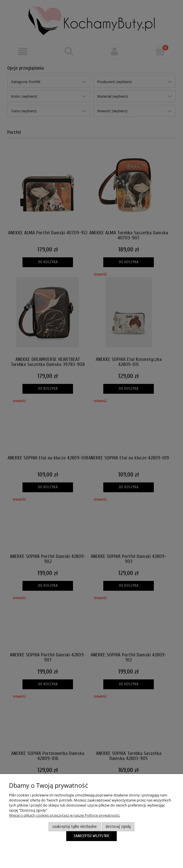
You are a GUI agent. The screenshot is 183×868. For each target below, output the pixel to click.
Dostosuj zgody (118, 827)
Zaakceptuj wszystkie (91, 836)
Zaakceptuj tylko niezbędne (75, 827)
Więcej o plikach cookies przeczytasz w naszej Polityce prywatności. (65, 815)
